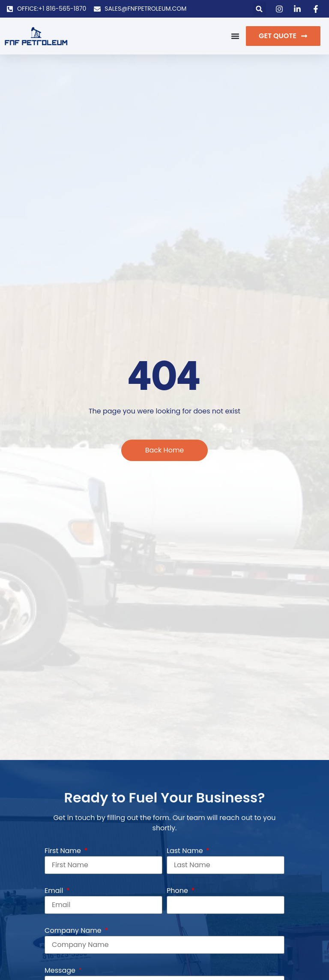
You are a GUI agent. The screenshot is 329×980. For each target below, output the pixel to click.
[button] (259, 9)
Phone (178, 891)
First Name (64, 851)
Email (55, 891)
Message (61, 970)
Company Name (74, 930)
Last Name (186, 851)
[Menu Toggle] (235, 36)
